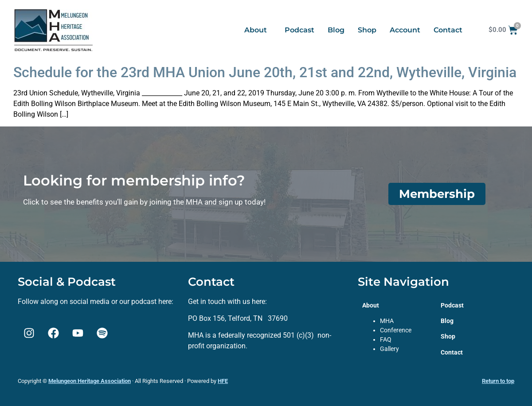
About (256, 30)
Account (405, 30)
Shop (367, 30)
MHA (387, 321)
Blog (336, 30)
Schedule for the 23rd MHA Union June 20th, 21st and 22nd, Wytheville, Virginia (265, 72)
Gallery (389, 349)
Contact (448, 30)
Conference (396, 330)
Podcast (299, 30)
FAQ (386, 339)
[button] (258, 30)
